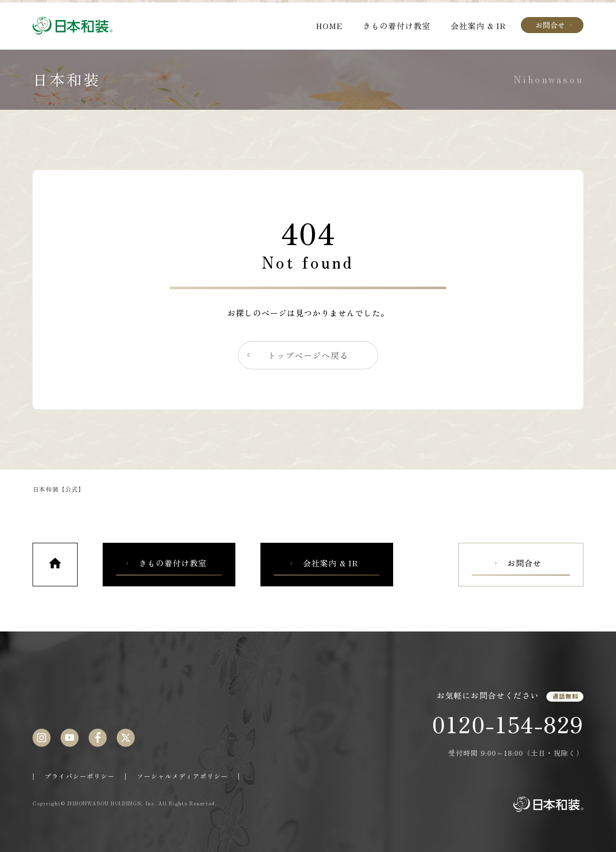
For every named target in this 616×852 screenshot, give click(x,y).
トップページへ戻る (296, 355)
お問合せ (555, 25)
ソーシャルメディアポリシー (182, 776)
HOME (329, 26)
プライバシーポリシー (80, 776)
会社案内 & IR (478, 26)
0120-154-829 (508, 724)
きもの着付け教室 (397, 26)
